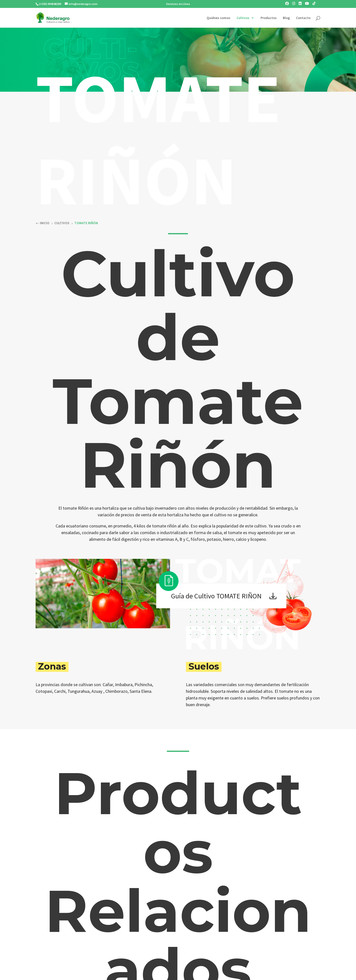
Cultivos (243, 18)
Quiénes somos (219, 18)
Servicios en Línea (178, 4)
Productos (269, 18)
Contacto (303, 18)
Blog (286, 18)
